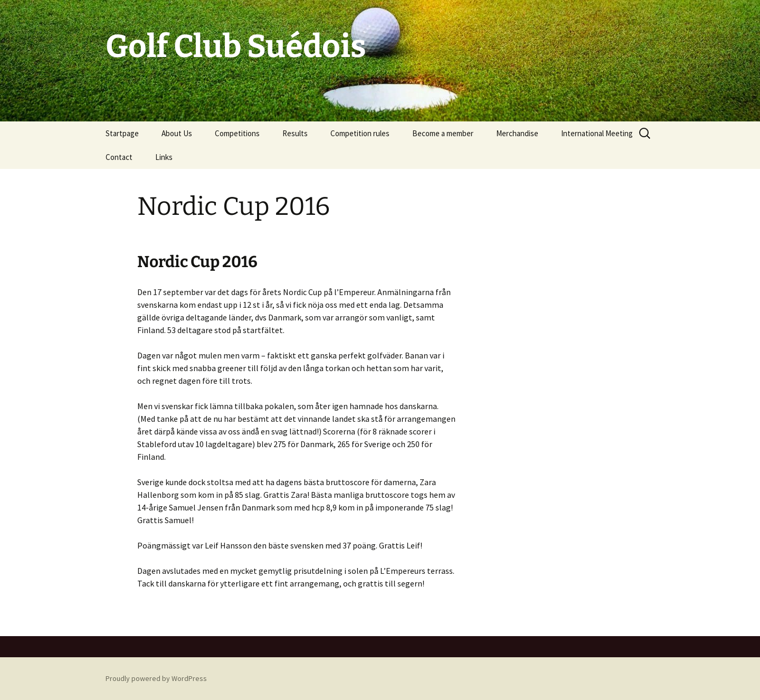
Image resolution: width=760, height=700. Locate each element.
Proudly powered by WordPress (156, 678)
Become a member (443, 133)
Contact (119, 157)
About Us (177, 133)
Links (164, 157)
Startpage (122, 133)
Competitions (237, 133)
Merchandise (517, 133)
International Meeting (597, 133)
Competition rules (360, 133)
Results (295, 133)
